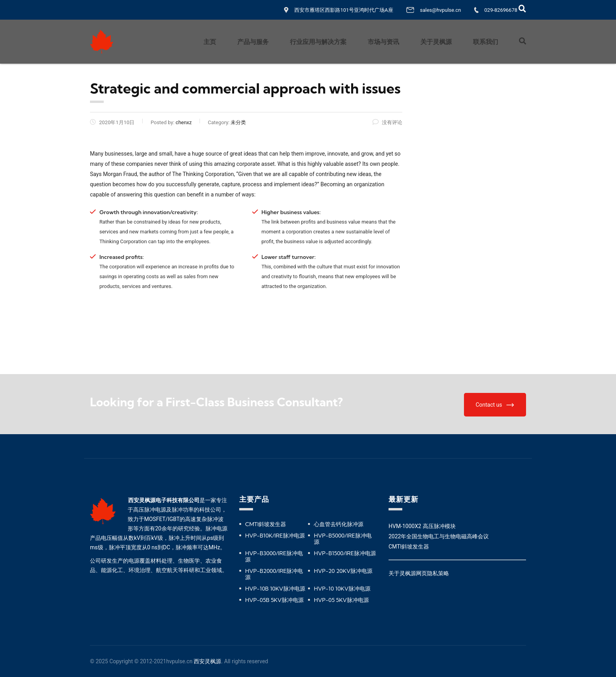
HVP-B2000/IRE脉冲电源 (274, 574)
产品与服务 (253, 42)
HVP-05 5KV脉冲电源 (341, 600)
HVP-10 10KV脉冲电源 (342, 589)
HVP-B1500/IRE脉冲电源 (345, 553)
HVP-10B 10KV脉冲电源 (275, 589)
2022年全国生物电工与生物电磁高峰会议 (439, 536)
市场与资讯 (383, 42)
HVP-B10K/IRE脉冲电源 (275, 536)
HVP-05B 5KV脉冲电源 (274, 600)
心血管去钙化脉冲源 (339, 524)
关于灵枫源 (436, 42)
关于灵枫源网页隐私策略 (419, 573)
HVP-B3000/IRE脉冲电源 (274, 556)
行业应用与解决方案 (318, 42)
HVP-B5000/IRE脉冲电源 (343, 539)
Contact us (495, 405)
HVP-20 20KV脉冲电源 (343, 571)
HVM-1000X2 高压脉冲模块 (422, 526)
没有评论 (387, 122)
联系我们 (486, 42)
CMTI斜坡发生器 (266, 524)
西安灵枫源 (207, 661)
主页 (210, 42)
